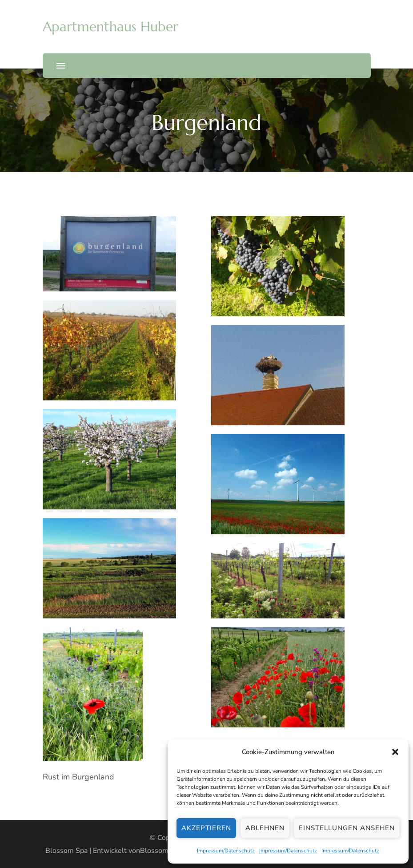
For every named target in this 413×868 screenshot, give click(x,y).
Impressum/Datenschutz (226, 851)
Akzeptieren (206, 828)
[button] (395, 752)
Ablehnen (265, 828)
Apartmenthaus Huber (110, 26)
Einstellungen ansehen (347, 828)
